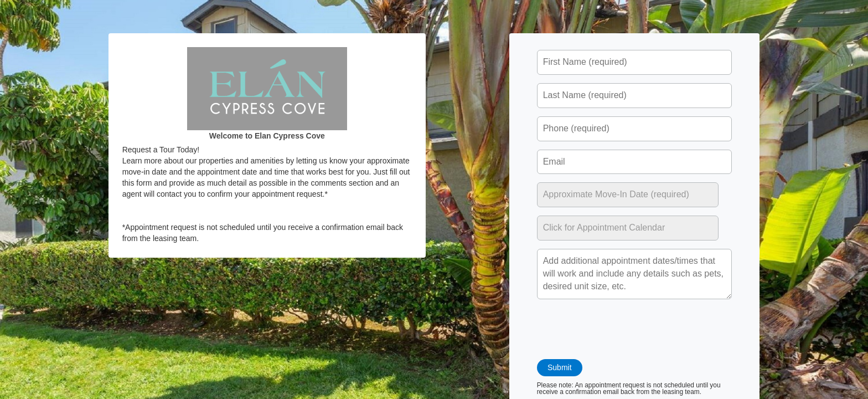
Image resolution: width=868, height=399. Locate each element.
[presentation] (621, 329)
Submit (560, 367)
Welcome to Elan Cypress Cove (267, 136)
